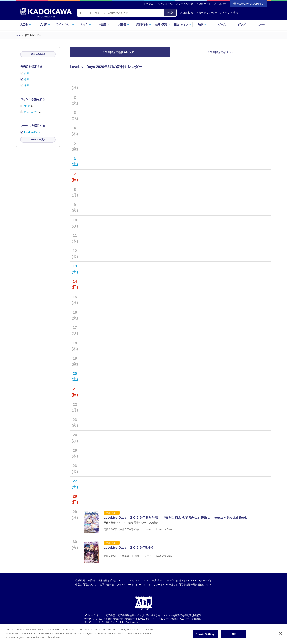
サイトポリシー (152, 589)
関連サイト (205, 4)
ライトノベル (65, 25)
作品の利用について (86, 589)
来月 (27, 85)
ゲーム (222, 25)
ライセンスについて (138, 585)
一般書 (104, 25)
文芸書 (26, 25)
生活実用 (163, 25)
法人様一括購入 (175, 585)
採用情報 (103, 585)
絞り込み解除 (38, 54)
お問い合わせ (107, 589)
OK (234, 635)
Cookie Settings (205, 635)
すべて (28, 106)
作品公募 (222, 4)
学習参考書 (143, 25)
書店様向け (158, 585)
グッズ (242, 25)
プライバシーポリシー (129, 589)
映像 (202, 25)
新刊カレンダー (207, 13)
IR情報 (91, 585)
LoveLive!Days (32, 132)
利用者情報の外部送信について (195, 589)
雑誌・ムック (31, 112)
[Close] (281, 634)
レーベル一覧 (186, 4)
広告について (117, 585)
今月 (27, 79)
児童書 (124, 25)
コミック (85, 25)
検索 (170, 13)
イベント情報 (229, 13)
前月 (27, 73)
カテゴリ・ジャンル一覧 (159, 4)
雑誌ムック (183, 25)
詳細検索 (187, 13)
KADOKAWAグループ (198, 585)
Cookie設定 (169, 589)
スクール (261, 25)
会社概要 (80, 585)
